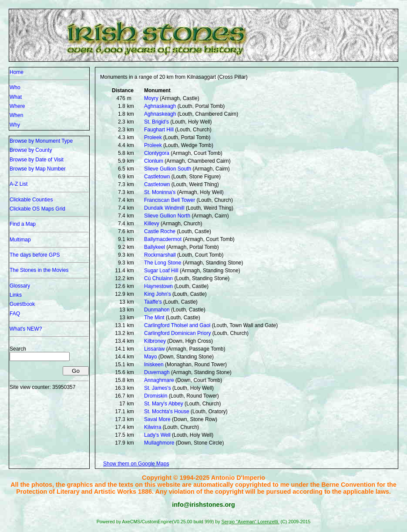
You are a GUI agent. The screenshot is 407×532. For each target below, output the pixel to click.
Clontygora (157, 153)
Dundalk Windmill (164, 208)
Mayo (150, 357)
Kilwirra (153, 427)
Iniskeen (154, 365)
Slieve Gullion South (168, 169)
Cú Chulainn (158, 278)
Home (17, 72)
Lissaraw (154, 349)
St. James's (158, 388)
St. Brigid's (156, 122)
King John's (158, 294)
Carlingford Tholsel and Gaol (177, 325)
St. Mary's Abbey (164, 404)
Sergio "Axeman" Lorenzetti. (250, 522)
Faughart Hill (159, 130)
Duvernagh (157, 372)
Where (17, 106)
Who (15, 87)
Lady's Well (157, 435)
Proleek (153, 137)
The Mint (154, 318)
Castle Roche (160, 231)
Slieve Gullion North (167, 216)
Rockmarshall (160, 255)
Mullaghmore (159, 443)
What (16, 97)
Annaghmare (159, 380)
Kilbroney (155, 341)
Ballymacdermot (163, 239)
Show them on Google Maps (136, 464)
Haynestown (158, 286)
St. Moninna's (160, 192)
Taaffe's (153, 302)
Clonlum (154, 161)
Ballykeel (155, 247)
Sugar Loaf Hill (161, 271)
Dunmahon (157, 310)
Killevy (152, 224)
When (16, 115)
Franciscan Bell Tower (170, 200)
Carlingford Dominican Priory (177, 333)
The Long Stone (163, 263)
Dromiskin (156, 396)
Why (15, 125)
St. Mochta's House (167, 412)
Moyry (151, 98)
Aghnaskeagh (160, 106)
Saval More (157, 419)
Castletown (157, 177)
